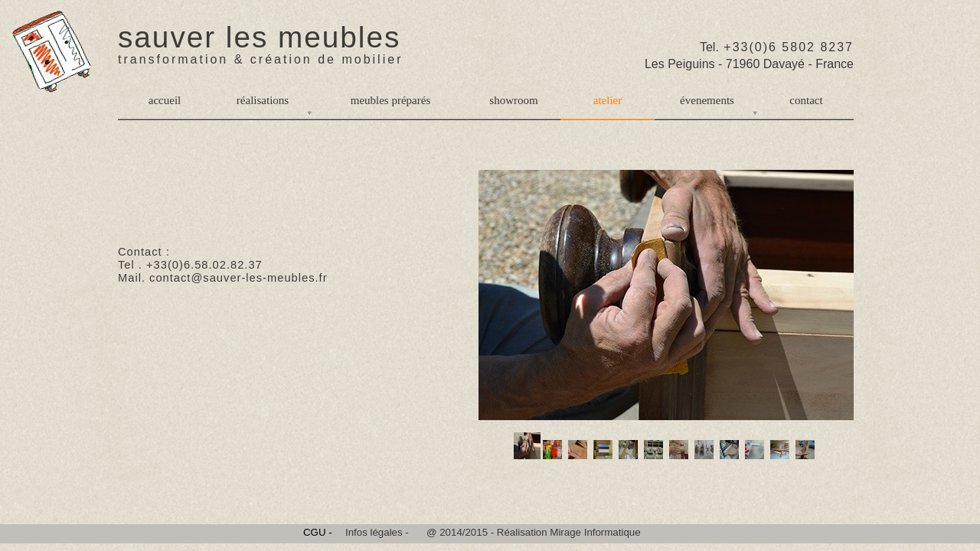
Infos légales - (377, 532)
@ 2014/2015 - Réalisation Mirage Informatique (534, 532)
